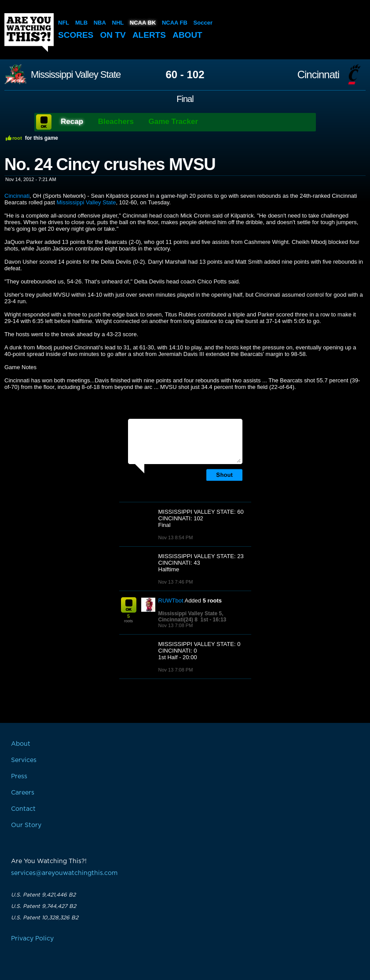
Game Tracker (173, 122)
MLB (81, 23)
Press (19, 777)
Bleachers (116, 122)
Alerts (149, 35)
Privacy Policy (32, 939)
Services (24, 760)
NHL (118, 23)
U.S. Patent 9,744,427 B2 (44, 906)
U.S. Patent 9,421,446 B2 (43, 895)
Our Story (26, 825)
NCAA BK (143, 23)
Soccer (203, 23)
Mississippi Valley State (76, 75)
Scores (76, 35)
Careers (23, 793)
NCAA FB (175, 23)
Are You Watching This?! (29, 33)
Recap (72, 122)
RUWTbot (171, 601)
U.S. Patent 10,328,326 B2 (45, 918)
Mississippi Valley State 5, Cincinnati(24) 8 (191, 617)
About (187, 35)
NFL (64, 23)
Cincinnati (318, 75)
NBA (100, 23)
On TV (113, 35)
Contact (23, 809)
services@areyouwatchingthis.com (64, 873)
